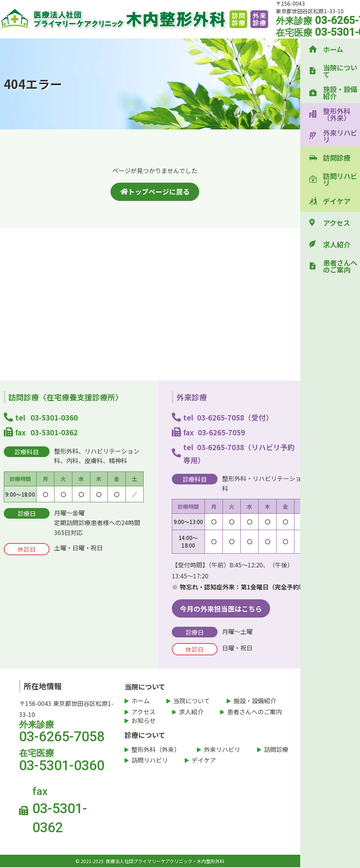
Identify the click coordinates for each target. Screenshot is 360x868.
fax (75, 812)
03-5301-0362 (54, 432)
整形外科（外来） (337, 114)
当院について (340, 71)
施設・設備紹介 (340, 92)
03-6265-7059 (221, 432)
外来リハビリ (340, 136)
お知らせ (144, 721)
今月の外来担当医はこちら (221, 608)
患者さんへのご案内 (340, 266)
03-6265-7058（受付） (235, 418)
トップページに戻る (155, 191)
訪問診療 (337, 158)
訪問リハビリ (340, 179)
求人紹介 (337, 244)
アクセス (337, 223)
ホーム (333, 49)
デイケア (337, 201)
